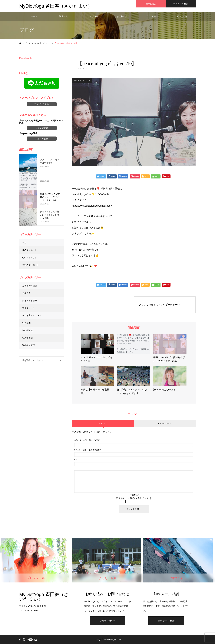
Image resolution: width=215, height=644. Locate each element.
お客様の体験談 (30, 286)
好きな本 (26, 323)
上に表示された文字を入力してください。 (134, 498)
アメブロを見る (42, 104)
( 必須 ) (87, 440)
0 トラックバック (165, 423)
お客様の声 (122, 16)
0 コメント (103, 423)
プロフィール (152, 16)
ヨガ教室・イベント (82, 80)
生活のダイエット (31, 265)
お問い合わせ (181, 16)
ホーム (34, 16)
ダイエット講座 (30, 300)
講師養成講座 (29, 345)
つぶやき (26, 293)
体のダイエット (30, 250)
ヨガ (24, 243)
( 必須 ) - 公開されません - (88, 450)
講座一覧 (63, 16)
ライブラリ (93, 16)
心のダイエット (30, 257)
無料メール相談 (166, 621)
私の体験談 (27, 330)
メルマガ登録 (42, 128)
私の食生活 (27, 338)
